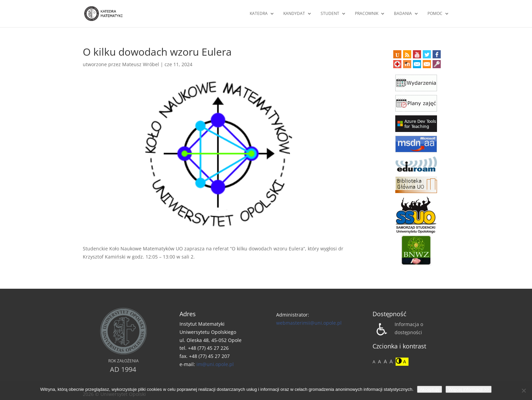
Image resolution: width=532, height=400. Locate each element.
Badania (403, 14)
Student (330, 14)
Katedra (259, 14)
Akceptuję (430, 389)
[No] (524, 391)
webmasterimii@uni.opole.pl (309, 323)
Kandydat (294, 14)
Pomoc (435, 14)
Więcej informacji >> (469, 389)
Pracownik (367, 14)
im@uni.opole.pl (215, 364)
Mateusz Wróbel (141, 64)
